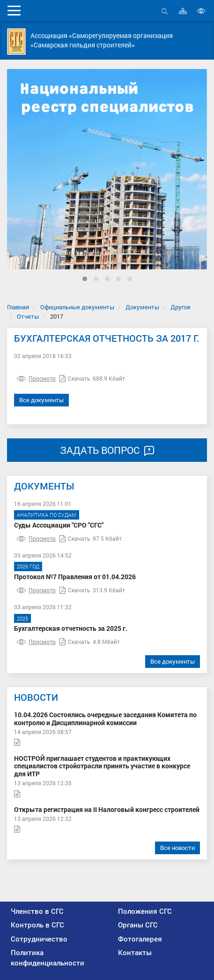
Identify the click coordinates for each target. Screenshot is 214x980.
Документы (142, 307)
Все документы (41, 400)
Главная (18, 307)
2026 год (28, 566)
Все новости (177, 848)
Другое (181, 307)
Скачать (75, 378)
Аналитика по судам (47, 515)
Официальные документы (77, 307)
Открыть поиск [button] (165, 11)
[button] (85, 279)
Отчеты (28, 316)
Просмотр (36, 378)
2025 (22, 618)
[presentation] (22, 187)
